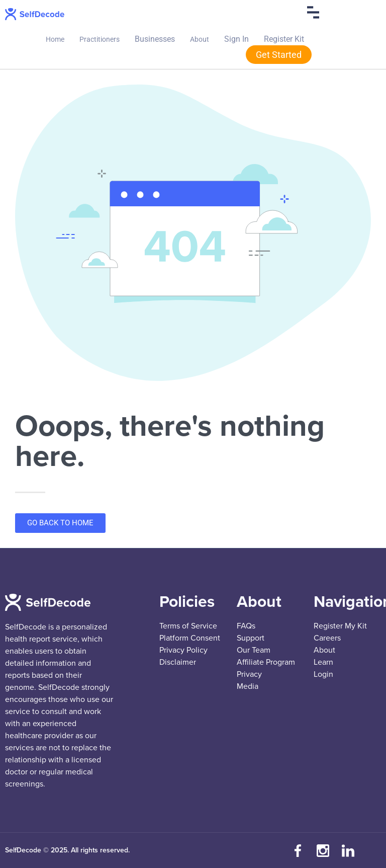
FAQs (246, 626)
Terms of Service (188, 626)
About (200, 39)
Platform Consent (190, 638)
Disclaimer (178, 662)
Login (323, 674)
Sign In (236, 39)
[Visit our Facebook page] (298, 850)
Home (55, 39)
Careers (327, 638)
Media (248, 686)
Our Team (254, 650)
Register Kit (284, 39)
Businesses (155, 39)
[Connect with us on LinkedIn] (348, 850)
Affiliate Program (266, 662)
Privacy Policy (183, 650)
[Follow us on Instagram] (323, 850)
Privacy (249, 674)
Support (251, 638)
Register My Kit (340, 626)
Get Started (279, 55)
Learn (323, 662)
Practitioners (100, 39)
